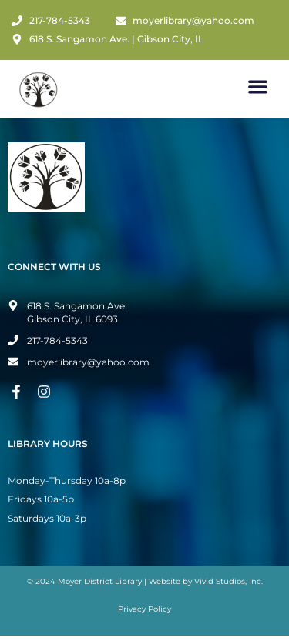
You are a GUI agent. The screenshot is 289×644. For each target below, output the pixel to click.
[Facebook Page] (18, 392)
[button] (259, 87)
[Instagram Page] (46, 392)
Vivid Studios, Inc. (229, 581)
